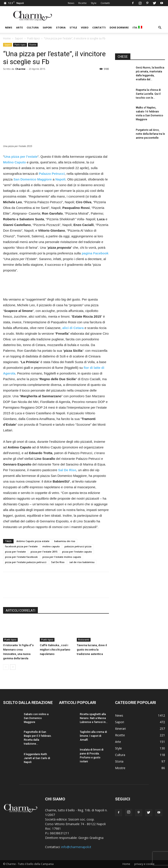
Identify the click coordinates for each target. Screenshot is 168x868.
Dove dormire (119, 27)
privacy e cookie (144, 864)
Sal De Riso (58, 562)
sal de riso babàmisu (82, 562)
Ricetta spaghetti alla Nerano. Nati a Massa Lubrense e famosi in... (94, 718)
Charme (20, 69)
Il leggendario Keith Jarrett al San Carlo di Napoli (37, 758)
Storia (61, 27)
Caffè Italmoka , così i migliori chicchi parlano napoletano (55, 650)
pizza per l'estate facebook (21, 557)
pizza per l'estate (15, 552)
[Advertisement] (56, 285)
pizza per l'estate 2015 (44, 552)
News (71, 3)
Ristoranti (84, 640)
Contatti (105, 3)
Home (7, 38)
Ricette (82, 3)
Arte (19, 27)
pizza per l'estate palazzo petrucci (26, 562)
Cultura (33, 27)
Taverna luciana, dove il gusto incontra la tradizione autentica (92, 650)
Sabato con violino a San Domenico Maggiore (36, 718)
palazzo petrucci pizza (78, 546)
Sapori (47, 27)
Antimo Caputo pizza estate (33, 541)
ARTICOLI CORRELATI (20, 611)
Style (94, 3)
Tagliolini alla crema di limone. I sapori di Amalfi (93, 736)
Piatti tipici (33, 38)
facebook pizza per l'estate (21, 546)
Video (85, 27)
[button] (160, 28)
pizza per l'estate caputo (77, 552)
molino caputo (51, 546)
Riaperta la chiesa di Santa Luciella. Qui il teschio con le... (148, 94)
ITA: (137, 27)
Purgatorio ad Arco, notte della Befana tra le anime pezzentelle (150, 134)
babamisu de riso (65, 541)
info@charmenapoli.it (76, 847)
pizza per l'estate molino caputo (62, 557)
